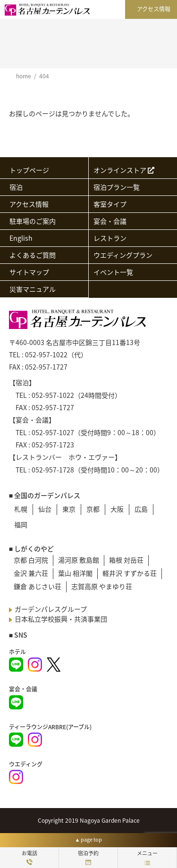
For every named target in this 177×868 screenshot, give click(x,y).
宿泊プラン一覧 (117, 187)
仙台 (45, 509)
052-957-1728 (53, 470)
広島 (141, 509)
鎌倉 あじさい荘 (38, 586)
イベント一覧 (113, 272)
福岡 (21, 524)
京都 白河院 (31, 560)
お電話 (29, 857)
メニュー (147, 857)
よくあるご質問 (33, 255)
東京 (69, 509)
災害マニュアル (33, 289)
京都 (93, 509)
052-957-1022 (46, 354)
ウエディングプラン (123, 255)
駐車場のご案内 (33, 221)
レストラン (110, 238)
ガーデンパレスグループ (51, 609)
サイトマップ (29, 272)
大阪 (117, 509)
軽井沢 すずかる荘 (130, 573)
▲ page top (89, 839)
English (21, 238)
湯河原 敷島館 (79, 560)
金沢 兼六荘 (31, 573)
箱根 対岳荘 (126, 560)
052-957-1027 (53, 432)
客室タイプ (110, 204)
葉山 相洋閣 (75, 573)
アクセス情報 (154, 9)
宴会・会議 (110, 221)
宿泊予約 (88, 857)
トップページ (29, 170)
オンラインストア (124, 170)
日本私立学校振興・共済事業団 (61, 619)
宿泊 (16, 187)
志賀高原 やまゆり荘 (102, 586)
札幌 (21, 509)
